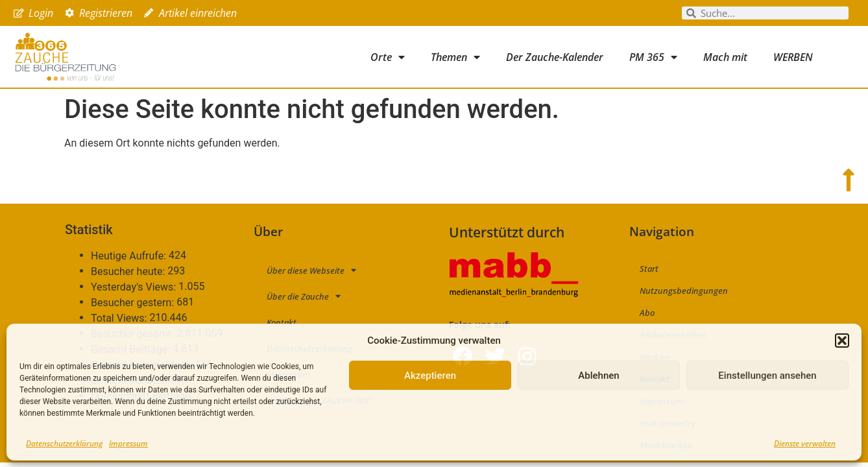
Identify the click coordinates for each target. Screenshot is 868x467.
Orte (388, 57)
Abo (647, 313)
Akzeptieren (430, 376)
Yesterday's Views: (135, 287)
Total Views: (120, 318)
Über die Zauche (304, 296)
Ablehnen (598, 376)
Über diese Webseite (311, 270)
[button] (842, 341)
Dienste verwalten (805, 443)
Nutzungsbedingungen (684, 291)
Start (649, 269)
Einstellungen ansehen (767, 376)
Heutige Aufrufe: (130, 256)
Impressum (128, 443)
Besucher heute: (129, 272)
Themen (455, 57)
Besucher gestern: (134, 303)
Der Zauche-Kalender (555, 57)
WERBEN (793, 57)
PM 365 (653, 57)
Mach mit (725, 57)
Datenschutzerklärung (64, 443)
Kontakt (282, 322)
